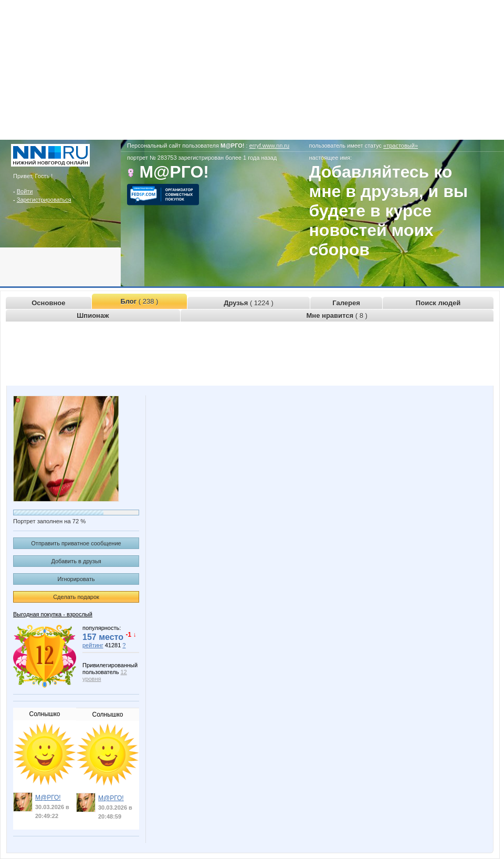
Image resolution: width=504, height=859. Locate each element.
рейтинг (93, 645)
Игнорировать (76, 579)
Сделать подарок (76, 597)
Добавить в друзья (76, 561)
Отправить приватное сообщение (76, 543)
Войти (25, 191)
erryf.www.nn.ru (269, 146)
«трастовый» (401, 146)
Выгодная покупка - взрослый (53, 614)
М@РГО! (48, 798)
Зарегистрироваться (44, 200)
